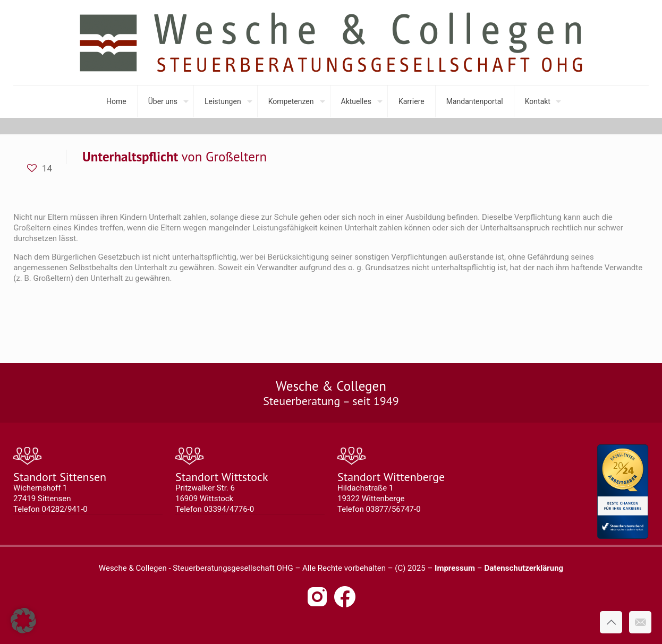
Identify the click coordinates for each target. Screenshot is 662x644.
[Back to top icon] (611, 622)
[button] (23, 621)
